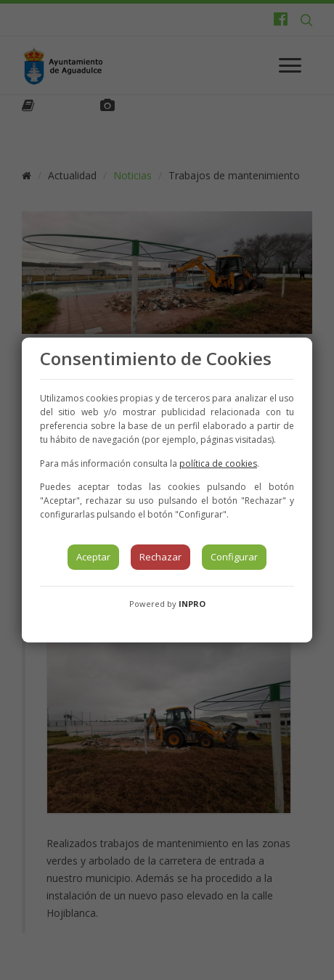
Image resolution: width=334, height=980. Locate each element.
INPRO (192, 604)
